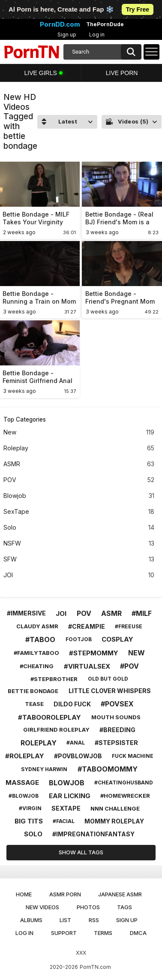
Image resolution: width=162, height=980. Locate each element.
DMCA (138, 933)
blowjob (67, 783)
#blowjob (24, 796)
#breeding (117, 730)
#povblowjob (78, 756)
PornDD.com (60, 24)
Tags (124, 907)
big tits (29, 821)
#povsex (117, 704)
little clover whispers (110, 691)
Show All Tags (81, 852)
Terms (103, 933)
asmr (111, 613)
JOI (79, 575)
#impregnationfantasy (93, 834)
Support (64, 933)
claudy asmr (37, 626)
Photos (88, 907)
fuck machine (133, 756)
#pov (129, 666)
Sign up (67, 35)
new (136, 653)
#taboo (40, 639)
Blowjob (79, 496)
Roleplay (79, 448)
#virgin (30, 808)
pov (84, 613)
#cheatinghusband (124, 782)
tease (34, 704)
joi (61, 614)
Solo (79, 528)
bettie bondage (33, 691)
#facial (64, 821)
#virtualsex (87, 666)
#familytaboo (36, 653)
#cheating (37, 666)
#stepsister (116, 743)
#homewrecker (125, 796)
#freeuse (129, 626)
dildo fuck (72, 704)
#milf (142, 613)
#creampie (87, 626)
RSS (94, 920)
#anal (76, 743)
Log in (97, 35)
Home (24, 894)
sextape (66, 808)
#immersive (26, 613)
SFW (79, 559)
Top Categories (25, 419)
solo (33, 834)
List (65, 920)
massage (22, 782)
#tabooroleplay (49, 717)
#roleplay (25, 756)
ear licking (70, 796)
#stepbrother (54, 679)
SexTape (79, 512)
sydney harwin (44, 769)
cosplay (117, 639)
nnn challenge (115, 808)
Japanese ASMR (120, 894)
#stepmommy (94, 653)
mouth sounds (116, 717)
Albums (31, 920)
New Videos (42, 907)
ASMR (79, 464)
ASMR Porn (65, 894)
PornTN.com (95, 967)
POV (79, 480)
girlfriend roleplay (56, 730)
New (79, 433)
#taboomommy (108, 769)
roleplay (39, 743)
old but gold (108, 679)
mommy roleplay (114, 821)
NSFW (79, 544)
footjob (79, 639)
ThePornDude (105, 24)
